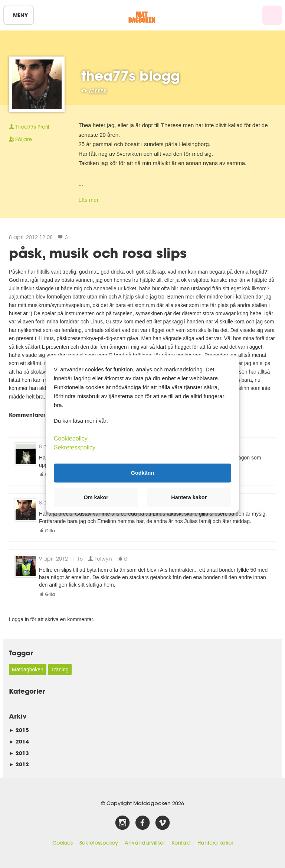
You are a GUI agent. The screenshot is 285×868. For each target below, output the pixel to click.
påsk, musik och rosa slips (98, 253)
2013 (19, 753)
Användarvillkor (145, 843)
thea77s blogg (131, 75)
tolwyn (100, 559)
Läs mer (89, 200)
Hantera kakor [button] (189, 497)
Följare (20, 139)
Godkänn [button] (142, 473)
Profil (29, 127)
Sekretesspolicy (99, 843)
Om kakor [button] (96, 497)
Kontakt (181, 843)
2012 (19, 764)
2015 (19, 730)
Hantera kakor (215, 843)
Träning (60, 669)
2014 (19, 741)
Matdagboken (28, 669)
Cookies (63, 843)
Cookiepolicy (71, 438)
